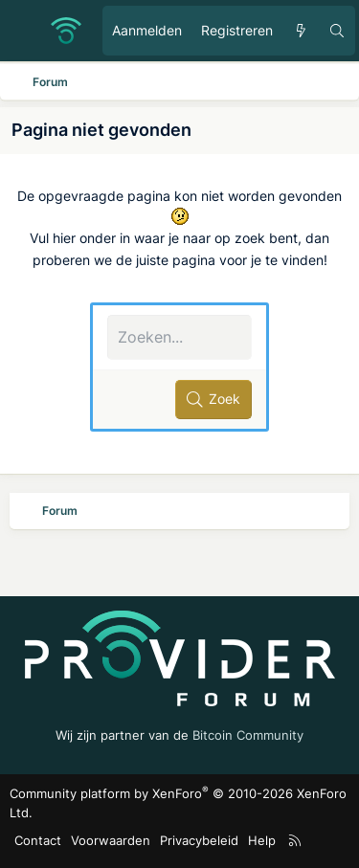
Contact (38, 840)
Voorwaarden (111, 840)
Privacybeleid (199, 840)
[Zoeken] (337, 31)
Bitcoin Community (248, 735)
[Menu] (25, 31)
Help (262, 840)
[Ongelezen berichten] (301, 31)
